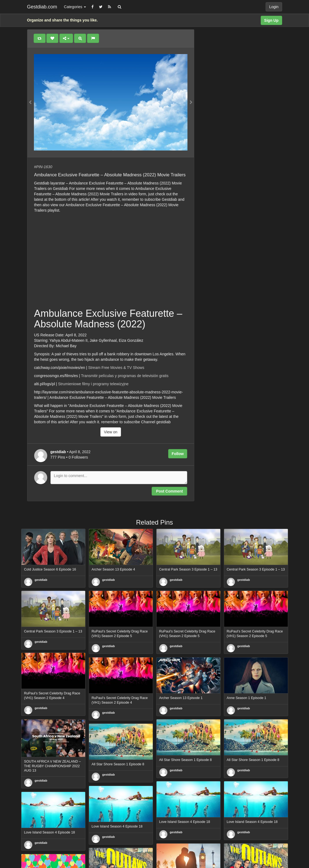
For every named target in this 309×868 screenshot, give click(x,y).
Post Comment (169, 491)
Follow (178, 454)
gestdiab (41, 580)
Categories (75, 7)
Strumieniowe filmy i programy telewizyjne (93, 384)
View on (111, 432)
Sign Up (271, 20)
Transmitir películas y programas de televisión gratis (125, 376)
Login (274, 7)
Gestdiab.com (42, 7)
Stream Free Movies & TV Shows (116, 368)
